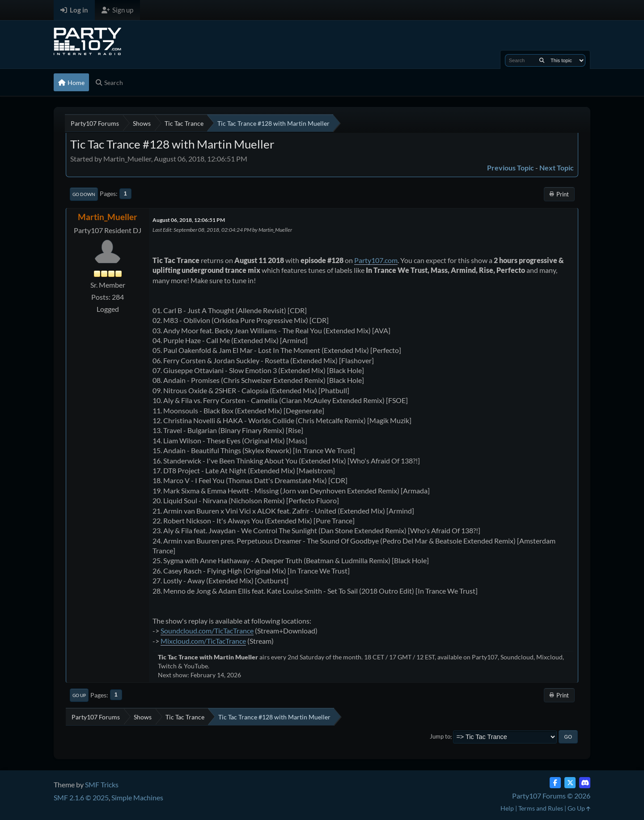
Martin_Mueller (108, 217)
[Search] (542, 60)
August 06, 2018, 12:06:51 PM (189, 220)
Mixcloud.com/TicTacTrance (203, 641)
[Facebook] (555, 783)
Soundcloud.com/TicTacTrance (207, 631)
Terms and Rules (541, 808)
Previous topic (511, 168)
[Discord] (585, 783)
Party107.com (376, 260)
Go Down (84, 194)
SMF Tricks (102, 784)
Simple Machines (137, 797)
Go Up (79, 695)
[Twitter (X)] (570, 783)
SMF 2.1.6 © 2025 (81, 797)
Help (507, 808)
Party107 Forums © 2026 (551, 796)
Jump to (440, 737)
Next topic (557, 168)
